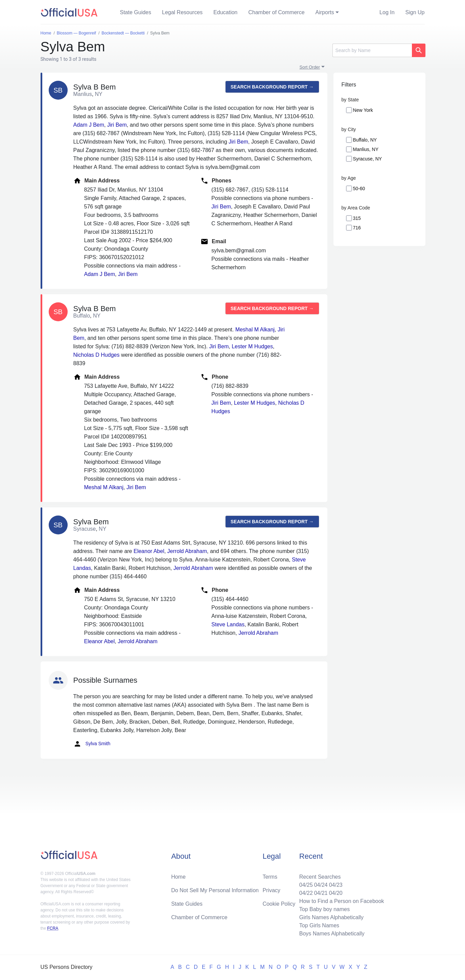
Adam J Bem (89, 125)
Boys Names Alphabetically (332, 934)
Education (225, 12)
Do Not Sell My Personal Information (215, 890)
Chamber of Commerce (276, 12)
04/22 (306, 893)
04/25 (306, 885)
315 (357, 218)
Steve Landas (228, 624)
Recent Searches (320, 877)
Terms (270, 877)
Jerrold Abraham (187, 551)
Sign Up (415, 12)
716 (357, 228)
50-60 (359, 189)
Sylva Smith (92, 744)
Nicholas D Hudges (97, 355)
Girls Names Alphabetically (331, 917)
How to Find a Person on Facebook (342, 901)
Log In (387, 12)
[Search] (372, 50)
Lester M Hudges (252, 346)
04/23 (336, 885)
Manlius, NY (366, 149)
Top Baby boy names (324, 909)
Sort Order (310, 67)
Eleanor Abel (149, 551)
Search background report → (272, 87)
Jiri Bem (117, 125)
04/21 (321, 893)
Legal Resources (182, 12)
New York (363, 110)
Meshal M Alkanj (255, 330)
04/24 (321, 885)
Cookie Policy (279, 904)
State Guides (136, 12)
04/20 (336, 893)
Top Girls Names (319, 925)
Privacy (271, 890)
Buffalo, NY (365, 140)
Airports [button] (325, 12)
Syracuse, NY (368, 159)
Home (178, 877)
